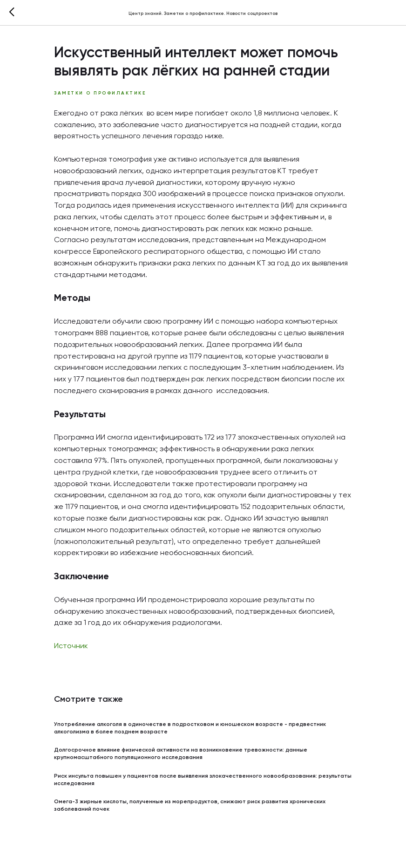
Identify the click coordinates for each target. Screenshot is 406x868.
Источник (71, 646)
